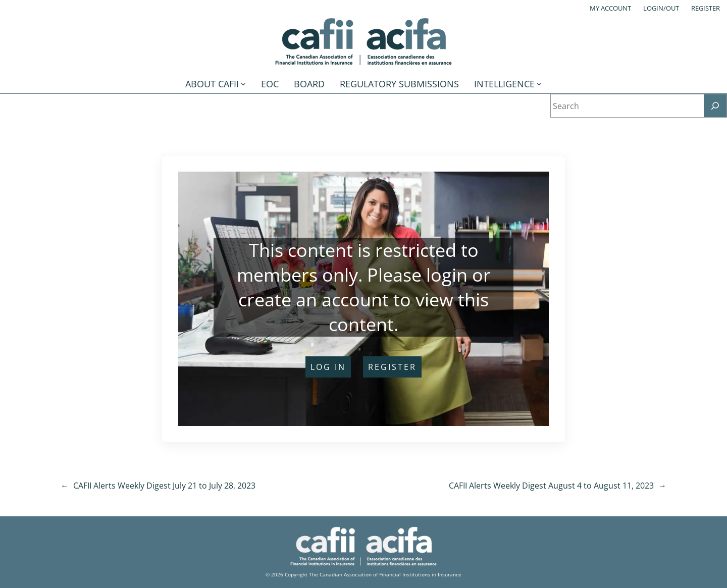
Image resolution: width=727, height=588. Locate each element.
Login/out (661, 8)
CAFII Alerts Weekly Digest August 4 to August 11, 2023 (551, 486)
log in (328, 367)
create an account (314, 300)
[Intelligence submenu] (539, 84)
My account (610, 8)
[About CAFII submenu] (243, 84)
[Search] (715, 106)
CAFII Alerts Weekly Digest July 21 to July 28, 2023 (164, 486)
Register (706, 8)
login (447, 275)
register (392, 367)
